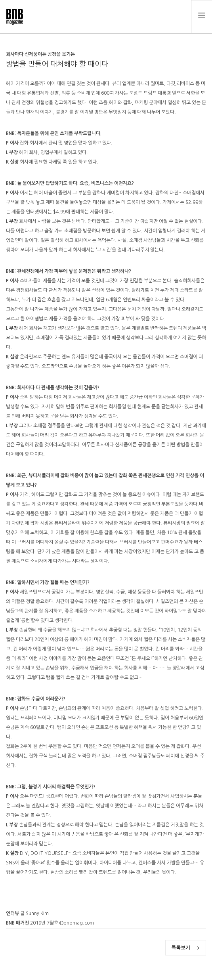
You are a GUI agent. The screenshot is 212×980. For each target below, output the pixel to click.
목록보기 (185, 948)
